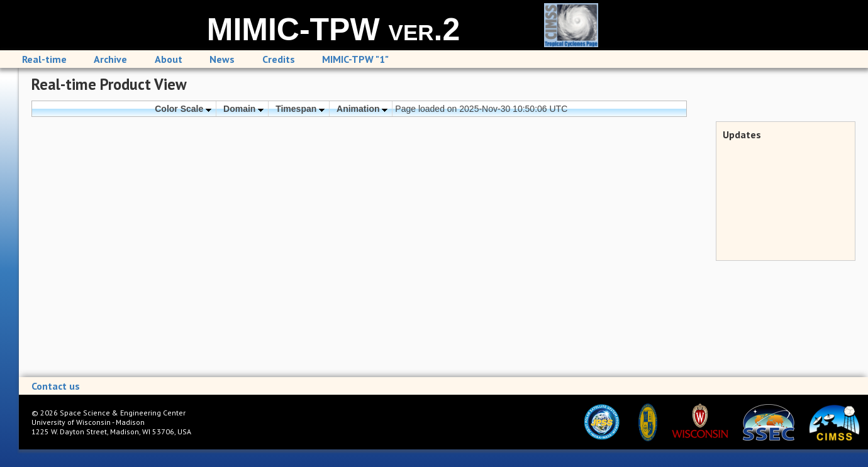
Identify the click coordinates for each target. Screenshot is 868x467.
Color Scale (183, 109)
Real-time (44, 59)
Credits (279, 59)
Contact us (56, 386)
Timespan (300, 109)
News (222, 59)
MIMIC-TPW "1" (355, 59)
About (169, 59)
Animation (362, 109)
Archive (110, 59)
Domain (243, 109)
